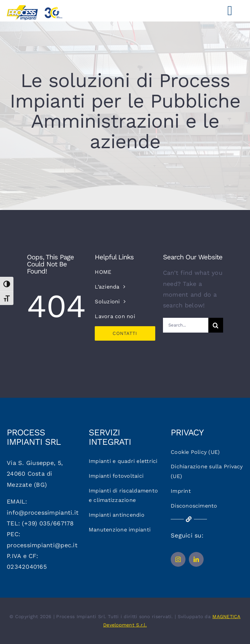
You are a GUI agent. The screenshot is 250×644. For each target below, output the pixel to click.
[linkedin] (196, 559)
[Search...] (186, 325)
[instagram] (178, 559)
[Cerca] (216, 325)
